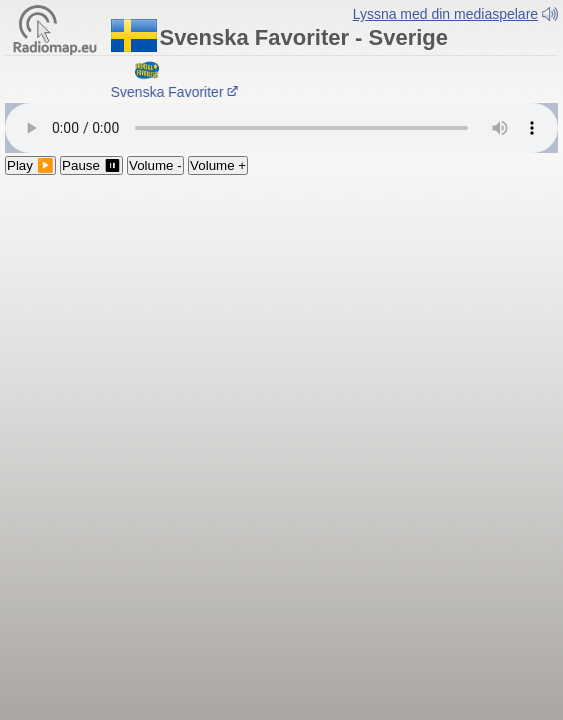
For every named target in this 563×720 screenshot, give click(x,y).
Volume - (155, 155)
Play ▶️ (30, 155)
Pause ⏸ (91, 155)
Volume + (218, 155)
